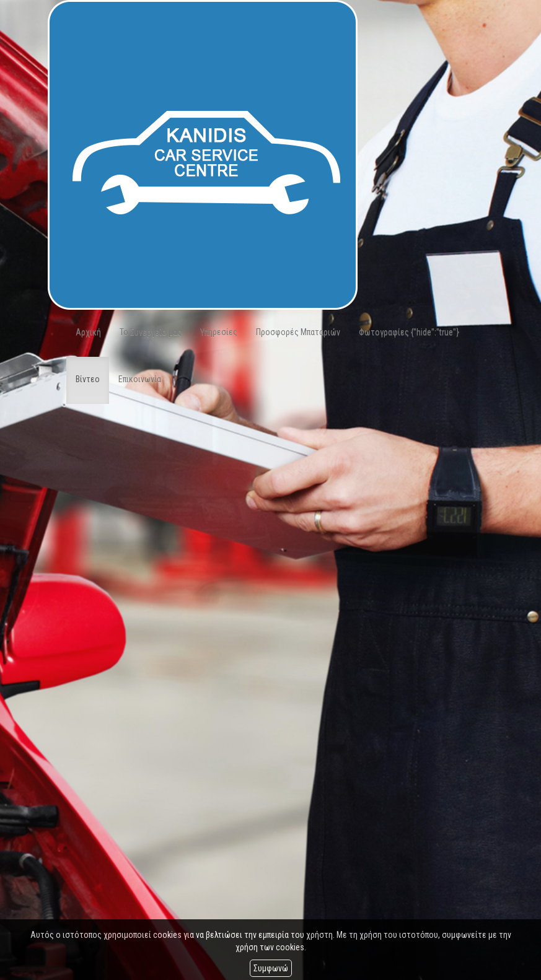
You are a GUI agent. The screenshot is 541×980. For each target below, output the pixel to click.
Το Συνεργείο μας (151, 332)
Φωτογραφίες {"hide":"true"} (409, 332)
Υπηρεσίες (219, 332)
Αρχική (88, 332)
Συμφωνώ (271, 968)
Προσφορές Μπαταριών (298, 332)
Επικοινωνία (140, 379)
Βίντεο (88, 379)
